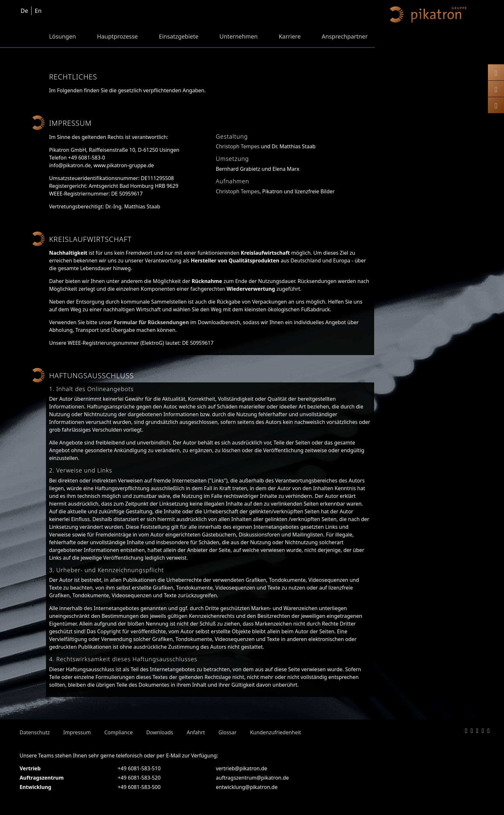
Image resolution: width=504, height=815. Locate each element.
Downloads (160, 732)
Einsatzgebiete (179, 36)
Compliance (118, 732)
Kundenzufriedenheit (276, 732)
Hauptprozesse (117, 36)
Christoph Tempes (238, 146)
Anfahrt (196, 732)
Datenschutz (35, 732)
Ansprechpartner (345, 36)
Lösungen (63, 36)
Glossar (228, 732)
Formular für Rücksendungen (151, 322)
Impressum (77, 732)
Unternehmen (239, 36)
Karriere (290, 36)
